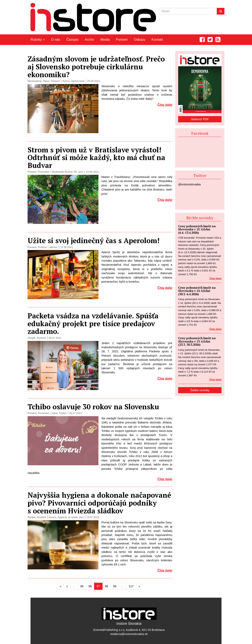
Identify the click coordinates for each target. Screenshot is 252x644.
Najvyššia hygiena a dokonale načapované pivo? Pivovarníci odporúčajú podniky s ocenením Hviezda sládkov (99, 503)
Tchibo (63, 413)
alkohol (53, 247)
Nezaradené (35, 81)
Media (105, 40)
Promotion (44, 172)
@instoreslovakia (189, 184)
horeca (52, 517)
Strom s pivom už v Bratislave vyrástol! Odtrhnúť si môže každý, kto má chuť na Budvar (96, 158)
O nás (55, 40)
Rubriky (38, 40)
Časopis (72, 40)
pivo (81, 172)
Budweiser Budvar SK (65, 172)
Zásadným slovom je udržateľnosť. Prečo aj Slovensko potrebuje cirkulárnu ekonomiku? (96, 67)
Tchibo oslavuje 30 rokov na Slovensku (93, 407)
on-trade (73, 517)
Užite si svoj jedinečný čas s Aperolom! (94, 240)
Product (42, 247)
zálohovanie (78, 81)
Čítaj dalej (165, 105)
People (31, 338)
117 (131, 586)
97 (98, 586)
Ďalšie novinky (200, 390)
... (74, 586)
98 (107, 586)
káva (55, 413)
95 (82, 586)
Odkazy (140, 40)
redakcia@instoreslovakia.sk (129, 634)
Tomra (66, 81)
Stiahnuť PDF (200, 119)
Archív (89, 40)
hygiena (62, 517)
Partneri (122, 40)
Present (55, 81)
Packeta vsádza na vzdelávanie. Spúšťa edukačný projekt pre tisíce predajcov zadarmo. (93, 323)
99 (115, 586)
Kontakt (157, 40)
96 (90, 586)
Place (46, 81)
